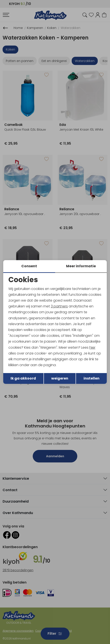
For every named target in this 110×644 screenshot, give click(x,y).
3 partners (59, 306)
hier (92, 347)
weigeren (60, 378)
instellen (91, 378)
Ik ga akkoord (23, 378)
